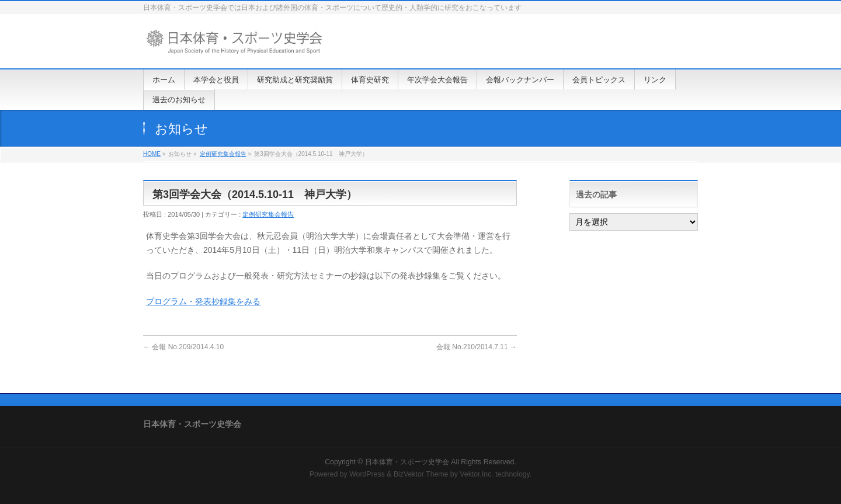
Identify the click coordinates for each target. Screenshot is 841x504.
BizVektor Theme (421, 474)
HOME (152, 154)
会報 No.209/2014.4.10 (183, 347)
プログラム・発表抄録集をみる (203, 301)
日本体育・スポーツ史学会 (407, 462)
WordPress (367, 474)
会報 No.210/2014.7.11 (477, 347)
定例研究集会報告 (223, 154)
